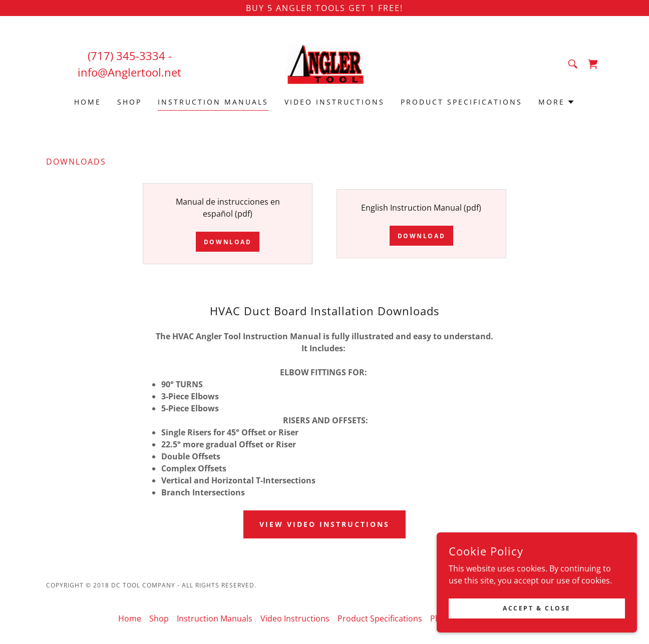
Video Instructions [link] (335, 102)
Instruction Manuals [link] (213, 102)
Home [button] (130, 618)
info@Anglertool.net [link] (129, 72)
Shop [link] (129, 102)
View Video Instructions (324, 524)
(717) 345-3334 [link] (126, 56)
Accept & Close (537, 608)
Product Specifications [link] (461, 102)
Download (228, 242)
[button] (557, 102)
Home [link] (88, 102)
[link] (324, 63)
